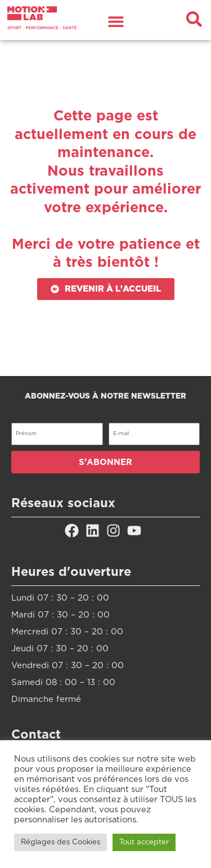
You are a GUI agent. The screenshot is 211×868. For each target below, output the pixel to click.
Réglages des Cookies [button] (60, 842)
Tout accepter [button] (144, 842)
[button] (116, 21)
